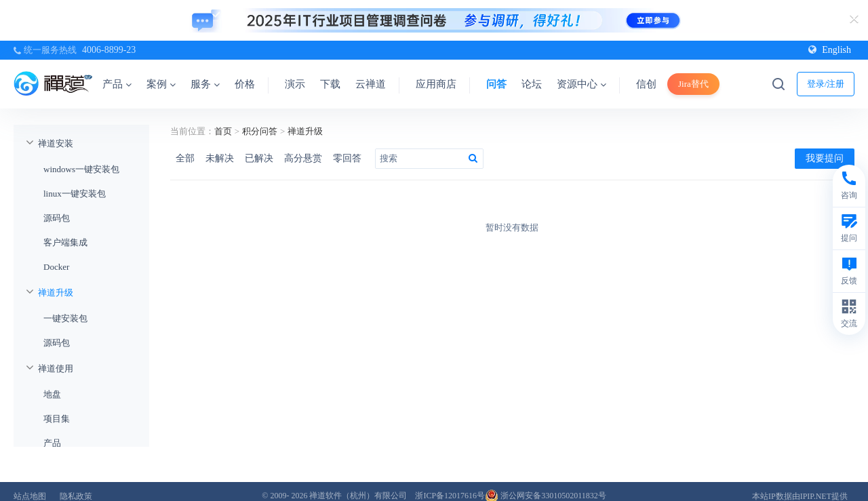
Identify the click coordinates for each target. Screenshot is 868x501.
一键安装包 (65, 318)
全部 (185, 158)
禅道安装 (56, 143)
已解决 (259, 158)
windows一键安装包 (81, 169)
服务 (205, 84)
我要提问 (825, 158)
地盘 (52, 394)
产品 (117, 84)
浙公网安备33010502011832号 (546, 496)
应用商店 (436, 84)
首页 (223, 131)
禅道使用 (56, 368)
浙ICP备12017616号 (450, 496)
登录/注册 (826, 84)
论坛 (532, 84)
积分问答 (260, 131)
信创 (646, 84)
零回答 (347, 158)
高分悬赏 (303, 158)
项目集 (57, 419)
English (830, 50)
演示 (295, 84)
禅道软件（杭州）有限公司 (358, 496)
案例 (161, 84)
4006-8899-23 (109, 50)
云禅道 (371, 84)
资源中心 (581, 84)
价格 (245, 84)
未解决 (220, 158)
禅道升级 (56, 293)
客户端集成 (65, 242)
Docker (56, 267)
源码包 (57, 218)
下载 (330, 84)
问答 (496, 84)
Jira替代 (693, 84)
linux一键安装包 (75, 194)
